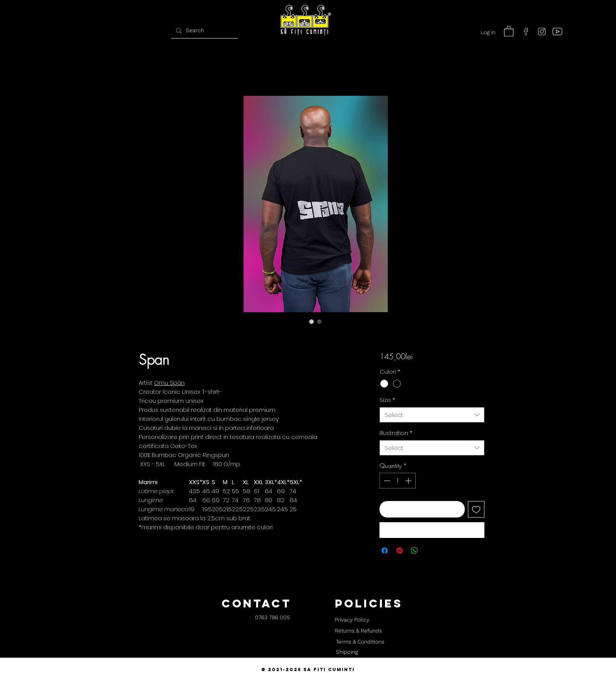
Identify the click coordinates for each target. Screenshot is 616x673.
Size (387, 400)
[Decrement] (386, 481)
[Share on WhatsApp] (414, 550)
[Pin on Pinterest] (400, 550)
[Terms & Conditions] (360, 642)
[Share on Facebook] (385, 550)
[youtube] (557, 31)
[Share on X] (429, 550)
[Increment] (409, 481)
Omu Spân (169, 383)
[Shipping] (347, 652)
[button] (509, 31)
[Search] (203, 30)
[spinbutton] (398, 481)
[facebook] (526, 31)
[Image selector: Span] (312, 322)
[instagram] (542, 31)
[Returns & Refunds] (358, 631)
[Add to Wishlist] (476, 509)
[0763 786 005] (272, 618)
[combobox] (432, 415)
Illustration (396, 433)
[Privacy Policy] (352, 620)
